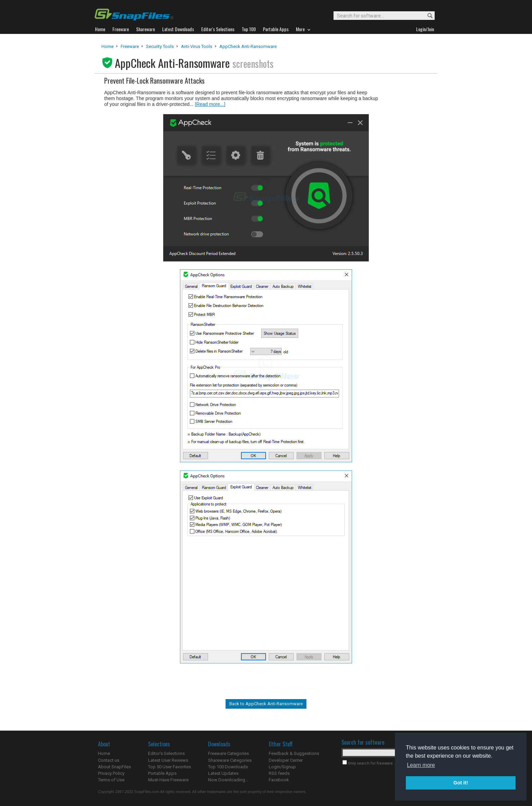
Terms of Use (111, 780)
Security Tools (160, 46)
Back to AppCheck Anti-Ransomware (266, 704)
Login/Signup (282, 767)
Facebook (279, 780)
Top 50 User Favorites (170, 767)
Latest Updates (223, 773)
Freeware (130, 46)
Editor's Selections (166, 753)
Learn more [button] (421, 765)
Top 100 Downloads (228, 767)
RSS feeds (279, 773)
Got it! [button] (461, 783)
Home (107, 46)
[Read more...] (210, 104)
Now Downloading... (228, 780)
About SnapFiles (114, 767)
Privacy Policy (111, 773)
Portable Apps (162, 773)
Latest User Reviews (168, 760)
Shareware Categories (230, 760)
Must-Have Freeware (168, 780)
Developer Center (286, 760)
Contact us (109, 760)
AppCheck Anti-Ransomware (248, 46)
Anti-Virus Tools (197, 46)
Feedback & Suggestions (294, 753)
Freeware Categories (228, 753)
